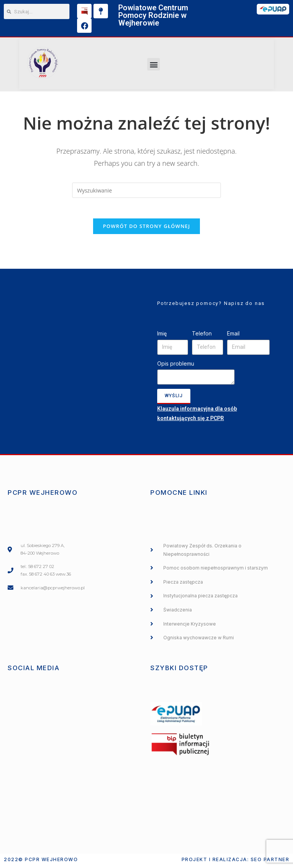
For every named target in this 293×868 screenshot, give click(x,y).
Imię (162, 336)
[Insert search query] (146, 190)
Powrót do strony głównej (147, 229)
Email (233, 336)
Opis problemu (176, 366)
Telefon (202, 336)
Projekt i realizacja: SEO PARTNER (236, 862)
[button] (154, 64)
